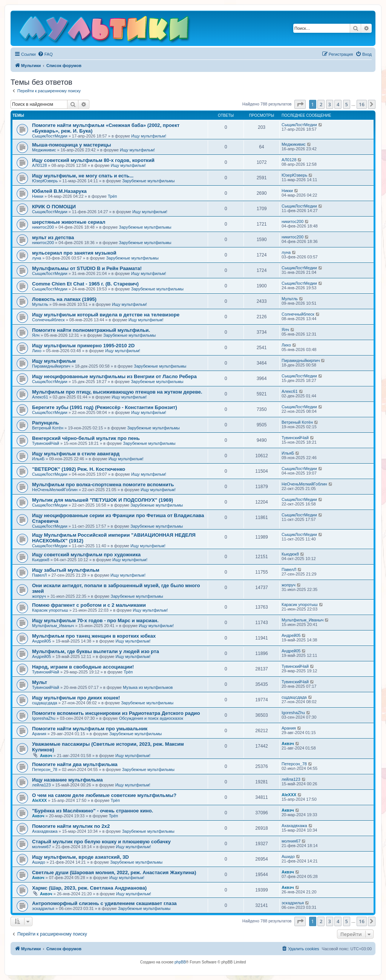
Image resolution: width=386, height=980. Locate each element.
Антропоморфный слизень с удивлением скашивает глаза (104, 903)
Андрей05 (41, 641)
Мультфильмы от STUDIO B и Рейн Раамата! (87, 268)
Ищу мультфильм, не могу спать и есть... (83, 176)
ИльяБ (38, 459)
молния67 (41, 847)
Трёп (112, 196)
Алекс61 (40, 397)
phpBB (180, 962)
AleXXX (39, 800)
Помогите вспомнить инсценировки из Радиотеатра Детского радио (116, 713)
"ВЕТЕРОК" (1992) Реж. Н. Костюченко (79, 469)
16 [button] (362, 104)
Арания (39, 734)
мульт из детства (53, 237)
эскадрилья (43, 908)
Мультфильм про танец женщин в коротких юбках (94, 636)
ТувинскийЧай (46, 443)
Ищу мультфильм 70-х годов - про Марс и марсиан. (95, 621)
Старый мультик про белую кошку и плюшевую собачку (101, 842)
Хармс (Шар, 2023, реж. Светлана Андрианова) (89, 888)
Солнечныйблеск (48, 320)
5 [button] (347, 104)
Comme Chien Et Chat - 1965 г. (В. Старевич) (85, 284)
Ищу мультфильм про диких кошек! (76, 698)
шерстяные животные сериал (69, 222)
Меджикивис (44, 150)
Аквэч (46, 756)
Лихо (37, 351)
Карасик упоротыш (50, 610)
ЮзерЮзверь (45, 181)
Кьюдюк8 (41, 560)
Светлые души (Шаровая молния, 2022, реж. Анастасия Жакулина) (114, 872)
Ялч (36, 335)
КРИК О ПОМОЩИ (54, 207)
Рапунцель (45, 423)
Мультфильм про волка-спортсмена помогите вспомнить (103, 485)
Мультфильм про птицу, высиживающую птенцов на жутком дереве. (117, 392)
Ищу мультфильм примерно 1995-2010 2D (83, 346)
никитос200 (43, 227)
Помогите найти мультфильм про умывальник (90, 729)
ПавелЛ (39, 575)
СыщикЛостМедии (50, 136)
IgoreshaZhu (44, 718)
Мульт (40, 682)
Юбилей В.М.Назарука (59, 191)
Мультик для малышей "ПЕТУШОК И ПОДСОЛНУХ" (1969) (103, 500)
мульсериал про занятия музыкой (74, 253)
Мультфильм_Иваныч (53, 626)
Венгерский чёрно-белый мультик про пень (86, 438)
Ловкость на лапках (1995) (64, 299)
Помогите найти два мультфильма (75, 764)
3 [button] (330, 104)
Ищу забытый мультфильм (66, 570)
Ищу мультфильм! (149, 136)
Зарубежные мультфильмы (148, 181)
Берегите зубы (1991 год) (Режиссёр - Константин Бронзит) (105, 407)
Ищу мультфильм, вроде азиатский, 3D (80, 857)
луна (37, 258)
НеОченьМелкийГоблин (55, 490)
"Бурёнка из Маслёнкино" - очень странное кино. (93, 811)
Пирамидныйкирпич (51, 366)
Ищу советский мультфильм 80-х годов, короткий (93, 160)
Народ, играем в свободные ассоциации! (83, 667)
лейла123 (41, 785)
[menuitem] (45, 54)
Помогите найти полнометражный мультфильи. (91, 330)
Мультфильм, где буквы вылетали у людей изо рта (96, 651)
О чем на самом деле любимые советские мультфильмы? (104, 795)
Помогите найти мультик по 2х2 (71, 826)
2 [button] (321, 104)
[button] (300, 104)
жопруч (39, 596)
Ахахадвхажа (45, 831)
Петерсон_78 (45, 769)
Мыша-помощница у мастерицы (72, 145)
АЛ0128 (39, 165)
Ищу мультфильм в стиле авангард (76, 454)
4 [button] (338, 104)
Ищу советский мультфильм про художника (86, 555)
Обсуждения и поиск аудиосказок (151, 718)
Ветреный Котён (48, 428)
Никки (38, 196)
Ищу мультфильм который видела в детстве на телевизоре (106, 315)
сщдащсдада (45, 703)
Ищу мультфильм (54, 361)
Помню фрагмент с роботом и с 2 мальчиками (89, 605)
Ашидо (39, 862)
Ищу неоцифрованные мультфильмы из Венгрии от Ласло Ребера (114, 376)
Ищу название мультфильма (67, 780)
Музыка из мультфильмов (148, 687)
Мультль (40, 304)
